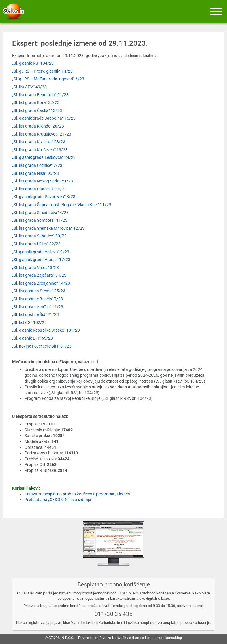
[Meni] (216, 12)
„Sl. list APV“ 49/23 (29, 87)
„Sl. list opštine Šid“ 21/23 (35, 314)
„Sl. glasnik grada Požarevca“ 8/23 (44, 197)
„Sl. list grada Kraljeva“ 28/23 (39, 142)
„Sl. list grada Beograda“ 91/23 (40, 95)
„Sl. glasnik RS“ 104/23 (33, 63)
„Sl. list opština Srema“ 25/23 (39, 291)
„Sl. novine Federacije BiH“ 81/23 (42, 346)
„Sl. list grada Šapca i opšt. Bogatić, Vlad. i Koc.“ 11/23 (62, 205)
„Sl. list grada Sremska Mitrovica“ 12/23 (48, 228)
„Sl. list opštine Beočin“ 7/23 (38, 299)
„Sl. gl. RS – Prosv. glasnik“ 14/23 (42, 71)
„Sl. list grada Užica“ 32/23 (36, 244)
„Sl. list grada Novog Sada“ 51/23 (43, 181)
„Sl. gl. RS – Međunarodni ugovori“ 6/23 (48, 79)
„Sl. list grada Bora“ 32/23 (36, 102)
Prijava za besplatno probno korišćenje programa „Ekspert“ (78, 494)
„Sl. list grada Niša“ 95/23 (35, 173)
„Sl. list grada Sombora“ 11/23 (40, 220)
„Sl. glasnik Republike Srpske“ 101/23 (46, 330)
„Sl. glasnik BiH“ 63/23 (33, 338)
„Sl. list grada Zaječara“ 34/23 (39, 275)
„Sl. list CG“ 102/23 (29, 322)
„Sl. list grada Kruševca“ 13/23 (40, 150)
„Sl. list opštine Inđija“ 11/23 (38, 307)
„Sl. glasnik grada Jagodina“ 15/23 (44, 118)
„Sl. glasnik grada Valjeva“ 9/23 (41, 252)
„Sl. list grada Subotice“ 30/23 (39, 236)
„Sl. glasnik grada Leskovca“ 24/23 (44, 157)
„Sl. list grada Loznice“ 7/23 (37, 165)
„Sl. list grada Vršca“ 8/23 (35, 268)
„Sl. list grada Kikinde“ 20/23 (38, 126)
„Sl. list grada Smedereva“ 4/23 (40, 213)
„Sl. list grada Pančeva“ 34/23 (39, 189)
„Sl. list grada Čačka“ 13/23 (37, 110)
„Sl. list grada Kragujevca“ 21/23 (42, 134)
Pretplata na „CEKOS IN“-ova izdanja (58, 500)
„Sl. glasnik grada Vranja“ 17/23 (41, 260)
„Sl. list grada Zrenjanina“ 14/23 (41, 283)
